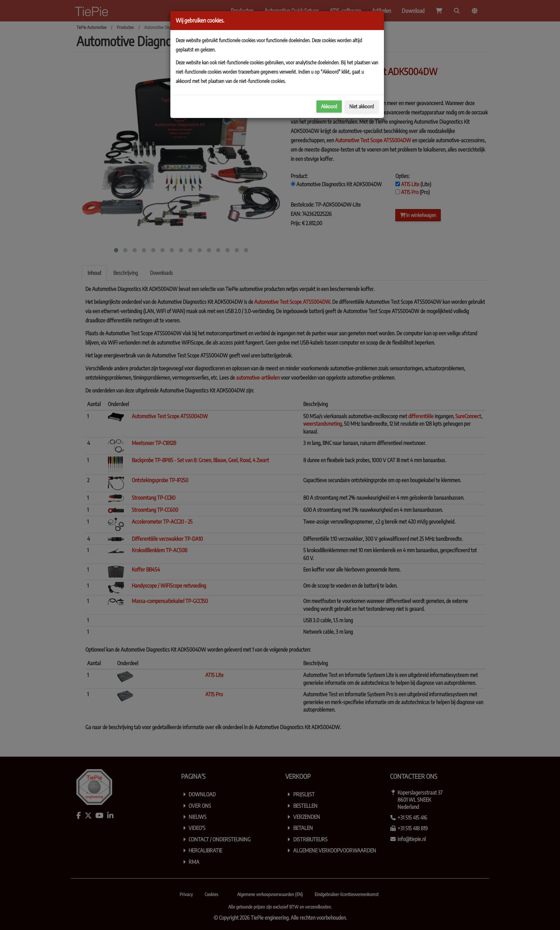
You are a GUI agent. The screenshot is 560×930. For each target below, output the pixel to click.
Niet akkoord (362, 106)
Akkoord (329, 106)
